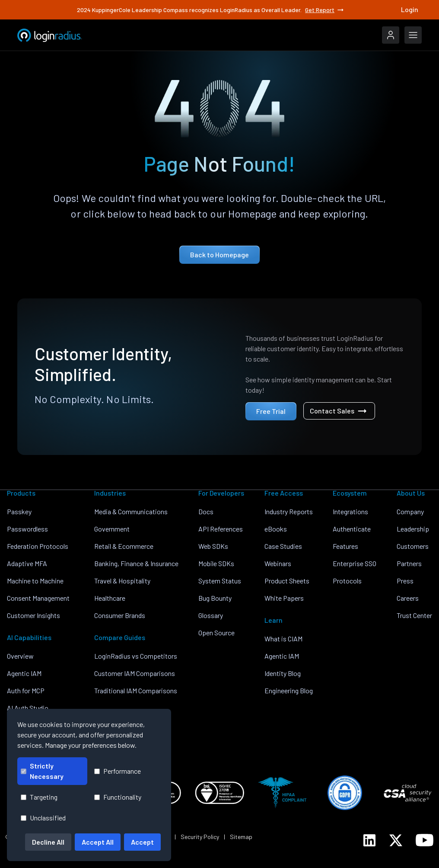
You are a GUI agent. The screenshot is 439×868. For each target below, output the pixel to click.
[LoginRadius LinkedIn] (369, 840)
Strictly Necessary (42, 771)
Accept (142, 842)
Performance (118, 771)
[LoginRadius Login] (391, 35)
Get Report (325, 10)
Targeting (39, 797)
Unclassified (43, 818)
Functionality (118, 797)
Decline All (48, 842)
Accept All (98, 842)
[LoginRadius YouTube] (425, 840)
